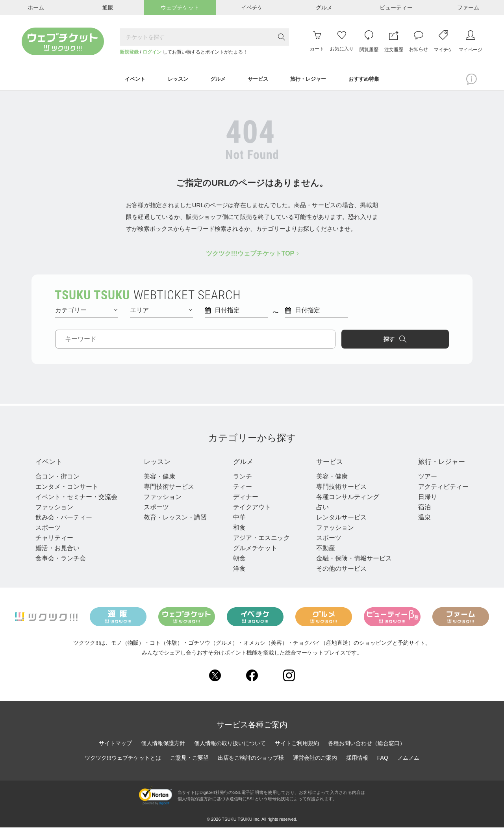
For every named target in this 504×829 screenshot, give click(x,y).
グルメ (243, 463)
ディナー (243, 498)
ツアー (423, 478)
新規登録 (129, 52)
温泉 (420, 519)
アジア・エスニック (259, 539)
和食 (237, 529)
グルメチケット (253, 550)
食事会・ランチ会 (61, 560)
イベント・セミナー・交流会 (76, 498)
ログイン (152, 52)
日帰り (423, 498)
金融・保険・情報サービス (350, 560)
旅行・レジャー (441, 463)
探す (416, 340)
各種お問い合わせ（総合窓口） (367, 745)
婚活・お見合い (57, 550)
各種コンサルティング (344, 498)
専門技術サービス (168, 488)
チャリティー (54, 539)
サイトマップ (115, 745)
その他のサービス (338, 570)
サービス (328, 463)
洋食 (237, 570)
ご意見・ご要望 (189, 760)
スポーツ (48, 529)
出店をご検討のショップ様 (251, 760)
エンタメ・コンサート (67, 488)
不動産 (322, 550)
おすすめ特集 (370, 80)
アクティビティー (439, 488)
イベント (51, 463)
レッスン (158, 463)
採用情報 (357, 760)
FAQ (383, 760)
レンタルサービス (338, 519)
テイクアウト (250, 509)
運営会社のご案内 (315, 760)
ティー (240, 488)
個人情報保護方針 (163, 745)
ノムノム (408, 760)
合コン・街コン (57, 478)
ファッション (54, 509)
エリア (161, 311)
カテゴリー (86, 311)
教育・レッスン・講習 (174, 519)
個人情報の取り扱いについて (230, 745)
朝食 (237, 560)
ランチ (240, 478)
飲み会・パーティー (64, 519)
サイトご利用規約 (297, 745)
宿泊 (420, 509)
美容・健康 (158, 478)
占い (319, 509)
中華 (237, 519)
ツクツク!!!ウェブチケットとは (123, 760)
